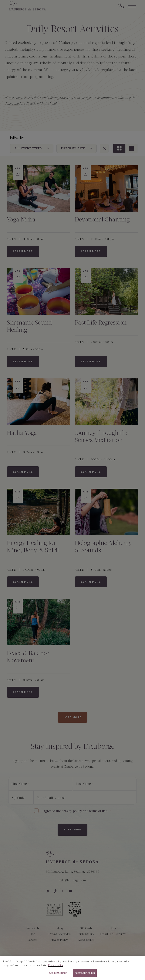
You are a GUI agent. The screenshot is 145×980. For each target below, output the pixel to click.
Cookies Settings (58, 973)
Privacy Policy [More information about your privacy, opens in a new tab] (56, 966)
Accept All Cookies (85, 973)
